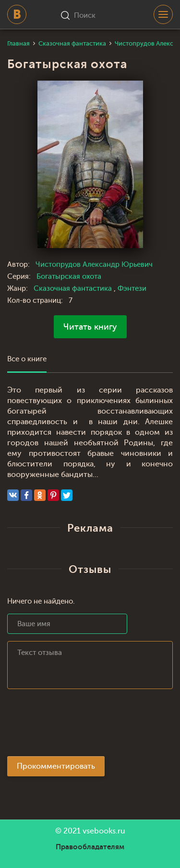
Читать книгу (90, 327)
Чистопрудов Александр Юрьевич (94, 265)
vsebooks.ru (104, 831)
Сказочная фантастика (74, 289)
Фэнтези (132, 289)
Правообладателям (90, 847)
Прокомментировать (56, 766)
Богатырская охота (69, 277)
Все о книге (27, 359)
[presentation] (80, 725)
